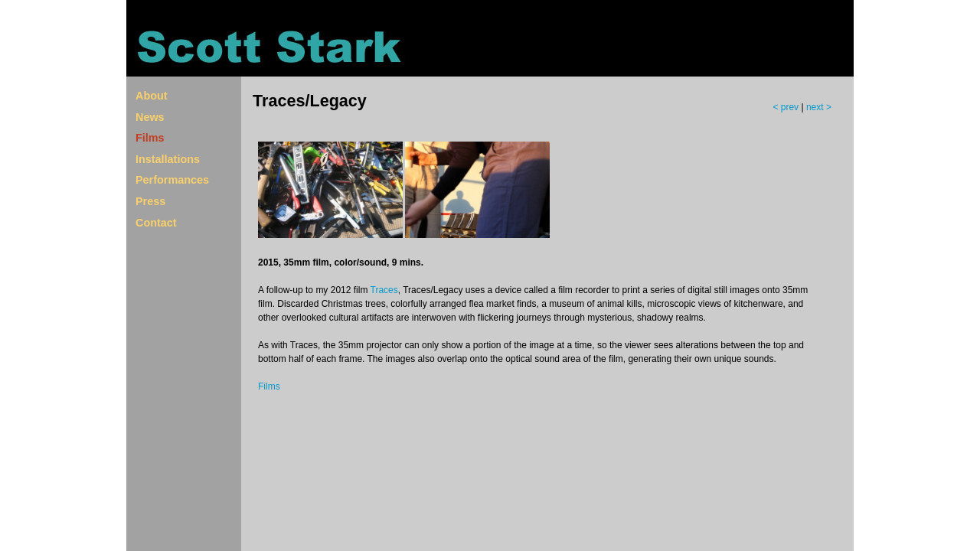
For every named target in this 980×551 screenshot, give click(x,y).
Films (150, 138)
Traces (384, 290)
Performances (172, 180)
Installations (168, 159)
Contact (156, 223)
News (150, 117)
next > (819, 107)
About (152, 96)
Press (150, 201)
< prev (787, 107)
